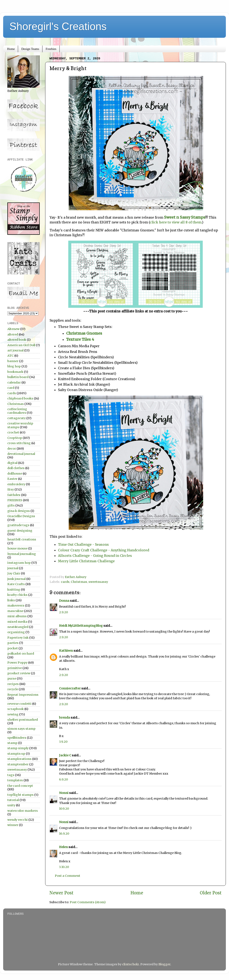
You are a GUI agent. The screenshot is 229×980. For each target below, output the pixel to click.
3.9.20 (63, 742)
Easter (12, 479)
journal (13, 568)
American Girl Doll (21, 345)
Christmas (79, 582)
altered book (17, 340)
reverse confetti (19, 704)
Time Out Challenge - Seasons (83, 544)
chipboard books (20, 398)
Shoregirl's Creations (58, 26)
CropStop (15, 438)
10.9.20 (64, 809)
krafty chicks (17, 595)
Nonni (64, 793)
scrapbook (16, 709)
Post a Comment (68, 876)
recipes (13, 684)
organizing (16, 632)
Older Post (211, 893)
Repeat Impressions (23, 695)
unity (11, 805)
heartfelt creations (22, 539)
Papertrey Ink (18, 638)
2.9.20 (63, 612)
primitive (15, 668)
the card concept (20, 786)
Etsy (11, 489)
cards (65, 582)
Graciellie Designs (21, 516)
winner (13, 825)
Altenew (13, 329)
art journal (15, 350)
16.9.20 (64, 834)
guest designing (20, 531)
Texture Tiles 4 (81, 339)
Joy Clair (14, 573)
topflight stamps (20, 795)
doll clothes (16, 468)
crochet (13, 432)
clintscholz (130, 964)
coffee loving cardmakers (17, 411)
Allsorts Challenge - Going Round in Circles (95, 556)
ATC (11, 356)
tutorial (13, 800)
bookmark (15, 372)
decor (12, 449)
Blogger (164, 964)
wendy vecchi (18, 820)
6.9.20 (63, 779)
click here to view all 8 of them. (176, 222)
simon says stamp (21, 729)
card (11, 388)
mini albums (17, 616)
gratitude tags (18, 525)
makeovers (16, 605)
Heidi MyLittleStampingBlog (81, 626)
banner (13, 361)
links (11, 600)
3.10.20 (64, 867)
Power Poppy (17, 663)
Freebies (51, 49)
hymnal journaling (22, 554)
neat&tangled (18, 627)
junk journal (16, 579)
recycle (13, 689)
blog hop (14, 366)
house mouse (17, 548)
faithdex (14, 495)
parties (13, 643)
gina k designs (19, 511)
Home (11, 49)
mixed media (17, 622)
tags (11, 775)
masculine (15, 611)
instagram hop (19, 563)
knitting (14, 590)
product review (19, 673)
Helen (63, 847)
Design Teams (30, 49)
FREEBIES (15, 500)
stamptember (18, 764)
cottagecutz (16, 418)
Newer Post (61, 893)
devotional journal (21, 454)
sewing (13, 714)
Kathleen (66, 651)
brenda (64, 718)
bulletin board (18, 377)
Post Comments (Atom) (88, 902)
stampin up (16, 754)
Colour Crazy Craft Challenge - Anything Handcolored (104, 550)
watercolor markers (23, 811)
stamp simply (18, 748)
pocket (13, 648)
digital (12, 463)
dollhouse (15, 474)
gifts (11, 505)
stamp (12, 743)
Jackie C (65, 755)
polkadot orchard (21, 654)
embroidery (16, 484)
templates (15, 780)
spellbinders (17, 738)
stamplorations (19, 759)
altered (13, 334)
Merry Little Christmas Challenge (86, 561)
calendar (14, 382)
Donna (64, 601)
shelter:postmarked (23, 720)
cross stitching (19, 443)
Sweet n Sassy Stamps (185, 217)
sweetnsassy (98, 582)
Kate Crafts (16, 584)
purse (12, 679)
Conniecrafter (70, 688)
